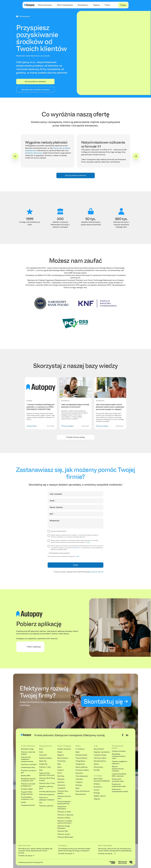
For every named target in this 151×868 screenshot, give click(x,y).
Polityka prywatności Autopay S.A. (31, 862)
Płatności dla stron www (64, 797)
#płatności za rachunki (40, 56)
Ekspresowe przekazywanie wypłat (120, 790)
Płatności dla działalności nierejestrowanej (27, 759)
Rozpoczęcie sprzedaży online (118, 780)
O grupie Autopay (100, 755)
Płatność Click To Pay (47, 783)
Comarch (60, 770)
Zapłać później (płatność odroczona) (47, 774)
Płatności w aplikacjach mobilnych (47, 799)
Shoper (60, 752)
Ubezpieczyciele (81, 755)
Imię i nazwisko (56, 494)
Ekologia (97, 793)
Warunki (101, 572)
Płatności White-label (65, 837)
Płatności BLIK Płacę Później (47, 779)
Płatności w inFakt (64, 812)
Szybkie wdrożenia (64, 749)
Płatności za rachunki (29, 764)
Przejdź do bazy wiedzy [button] (76, 437)
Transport (79, 782)
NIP (52, 514)
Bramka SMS (26, 776)
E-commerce (80, 749)
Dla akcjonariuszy (100, 761)
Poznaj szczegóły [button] (67, 426)
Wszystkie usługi (27, 749)
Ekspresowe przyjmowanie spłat (119, 785)
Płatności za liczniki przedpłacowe (28, 785)
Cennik (23, 802)
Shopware (61, 779)
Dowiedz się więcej (25, 856)
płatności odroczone (34, 153)
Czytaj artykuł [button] (32, 426)
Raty (41, 770)
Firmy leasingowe (82, 776)
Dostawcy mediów (82, 770)
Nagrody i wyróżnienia (102, 752)
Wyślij (76, 565)
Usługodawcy (80, 761)
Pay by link (58, 148)
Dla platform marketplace (62, 808)
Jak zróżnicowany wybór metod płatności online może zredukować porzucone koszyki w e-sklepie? (110, 407)
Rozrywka (79, 773)
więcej (88, 542)
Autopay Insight (27, 789)
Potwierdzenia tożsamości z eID (27, 798)
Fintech (97, 790)
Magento (61, 755)
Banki (78, 752)
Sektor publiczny (82, 767)
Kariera (96, 764)
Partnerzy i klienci (100, 758)
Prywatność (93, 572)
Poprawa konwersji (119, 751)
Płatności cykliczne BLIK (46, 788)
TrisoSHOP (61, 788)
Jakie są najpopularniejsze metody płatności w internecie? (75, 406)
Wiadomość (55, 521)
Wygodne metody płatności (46, 142)
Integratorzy (80, 764)
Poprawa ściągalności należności (120, 763)
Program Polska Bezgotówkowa (27, 793)
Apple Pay (43, 761)
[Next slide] (136, 156)
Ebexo (60, 767)
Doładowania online (28, 767)
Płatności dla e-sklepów (63, 792)
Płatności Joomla (63, 834)
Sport (78, 788)
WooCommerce (63, 758)
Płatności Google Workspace (64, 827)
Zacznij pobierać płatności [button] (35, 81)
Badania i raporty (100, 796)
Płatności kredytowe (47, 795)
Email (53, 501)
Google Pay (43, 764)
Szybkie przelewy (45, 758)
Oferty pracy (98, 767)
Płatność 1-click (45, 767)
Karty (41, 752)
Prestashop (61, 761)
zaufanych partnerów (75, 548)
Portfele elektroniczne (47, 792)
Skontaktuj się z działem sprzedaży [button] (35, 90)
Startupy (79, 785)
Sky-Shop (61, 776)
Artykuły (97, 784)
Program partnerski (28, 805)
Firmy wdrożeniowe (83, 791)
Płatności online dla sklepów (28, 753)
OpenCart (61, 782)
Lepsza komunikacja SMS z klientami (119, 775)
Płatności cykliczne (46, 806)
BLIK (41, 749)
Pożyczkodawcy (81, 758)
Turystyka (79, 779)
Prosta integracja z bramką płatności (64, 803)
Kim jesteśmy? (99, 749)
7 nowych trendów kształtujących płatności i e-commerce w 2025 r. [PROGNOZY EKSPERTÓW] (41, 407)
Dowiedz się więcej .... (106, 854)
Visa (41, 803)
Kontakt (97, 770)
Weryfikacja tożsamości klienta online (119, 756)
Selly (59, 764)
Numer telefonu (56, 507)
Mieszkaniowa (81, 794)
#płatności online (23, 56)
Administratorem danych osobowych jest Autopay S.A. (63, 556)
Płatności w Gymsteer (65, 815)
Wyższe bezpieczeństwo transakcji (118, 769)
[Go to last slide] (15, 156)
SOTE (60, 773)
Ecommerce (98, 787)
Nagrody (97, 799)
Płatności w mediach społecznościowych (65, 822)
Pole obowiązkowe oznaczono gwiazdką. (59, 553)
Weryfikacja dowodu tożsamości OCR (28, 780)
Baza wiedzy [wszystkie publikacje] (102, 780)
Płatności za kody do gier (29, 772)
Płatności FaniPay (64, 818)
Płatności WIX (63, 831)
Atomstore (61, 785)
